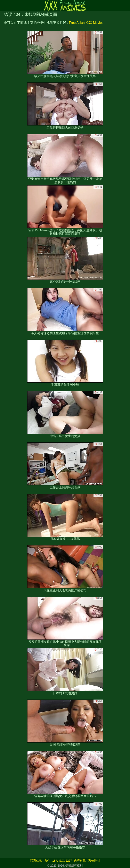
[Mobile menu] (4, 6)
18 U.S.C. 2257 (62, 861)
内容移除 (80, 861)
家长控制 (94, 861)
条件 (47, 861)
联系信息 (36, 861)
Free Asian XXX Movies (86, 23)
